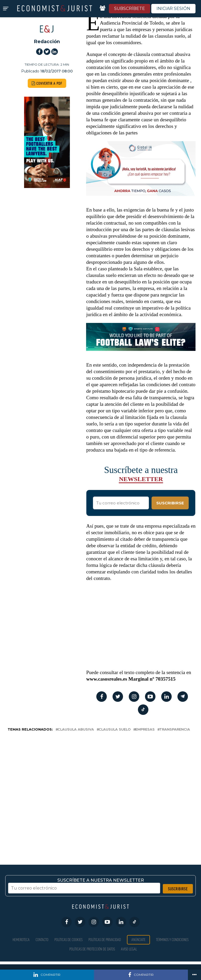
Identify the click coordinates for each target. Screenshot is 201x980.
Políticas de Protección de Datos (92, 949)
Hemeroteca (21, 940)
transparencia (175, 730)
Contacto (42, 940)
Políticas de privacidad (105, 940)
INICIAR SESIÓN (173, 8)
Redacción (47, 41)
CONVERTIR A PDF (47, 83)
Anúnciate (138, 940)
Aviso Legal (129, 949)
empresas (145, 730)
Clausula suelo (115, 730)
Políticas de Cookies (68, 940)
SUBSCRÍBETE (130, 8)
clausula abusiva (76, 730)
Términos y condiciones (172, 940)
